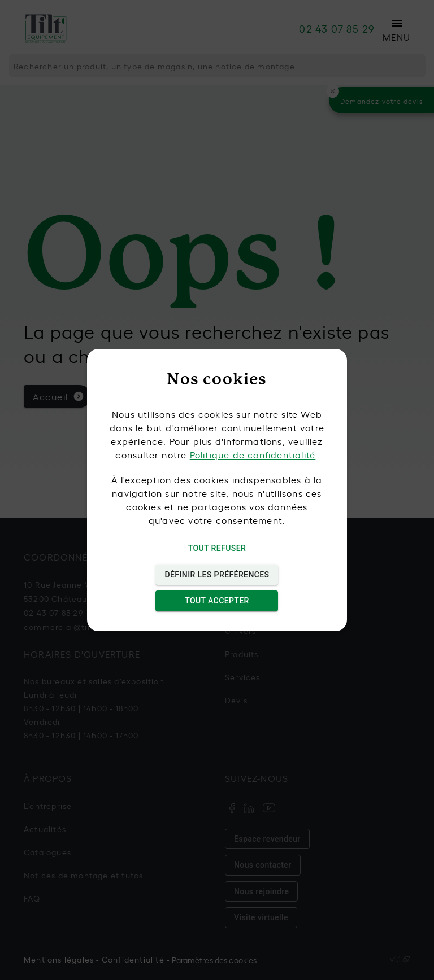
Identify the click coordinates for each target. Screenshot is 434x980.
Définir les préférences (217, 575)
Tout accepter (217, 601)
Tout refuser (217, 548)
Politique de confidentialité (253, 454)
